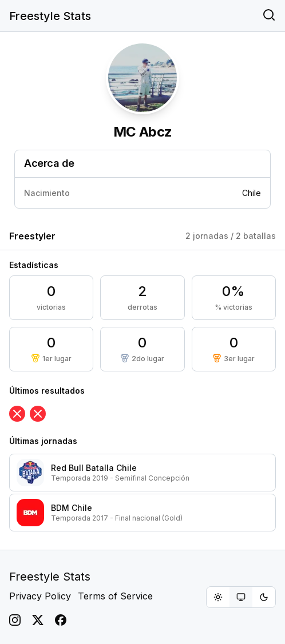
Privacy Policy (40, 596)
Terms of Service (115, 596)
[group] (241, 597)
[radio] (218, 597)
